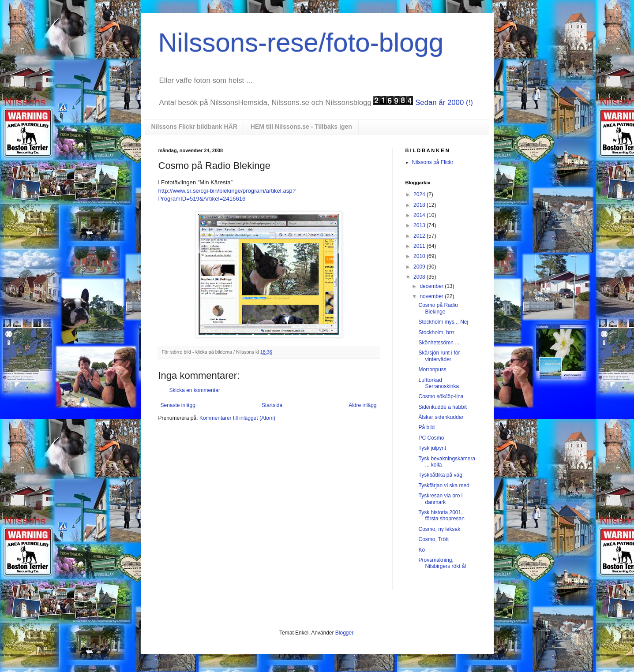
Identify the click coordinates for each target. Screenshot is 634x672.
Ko (422, 550)
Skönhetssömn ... (439, 343)
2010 (420, 256)
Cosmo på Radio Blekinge (438, 308)
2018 (420, 205)
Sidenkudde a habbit (442, 407)
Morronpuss (432, 370)
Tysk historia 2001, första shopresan (441, 515)
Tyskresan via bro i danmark (440, 499)
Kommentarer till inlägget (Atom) (237, 418)
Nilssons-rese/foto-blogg (301, 43)
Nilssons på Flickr (433, 162)
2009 (420, 267)
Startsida (272, 405)
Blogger (344, 633)
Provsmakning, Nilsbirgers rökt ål (442, 563)
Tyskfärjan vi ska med (444, 485)
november (432, 296)
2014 (420, 215)
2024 (420, 194)
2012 (420, 236)
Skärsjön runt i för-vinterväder (440, 356)
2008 (420, 277)
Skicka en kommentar (195, 390)
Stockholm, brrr (436, 332)
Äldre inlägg (362, 405)
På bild (426, 427)
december (432, 286)
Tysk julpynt (432, 448)
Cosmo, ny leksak (439, 529)
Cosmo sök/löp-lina (441, 396)
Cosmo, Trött (433, 539)
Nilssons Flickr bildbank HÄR (194, 127)
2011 (420, 246)
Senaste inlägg (178, 405)
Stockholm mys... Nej (443, 322)
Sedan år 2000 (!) (444, 103)
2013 (420, 225)
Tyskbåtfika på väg (440, 475)
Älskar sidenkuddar (441, 417)
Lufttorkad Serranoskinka (439, 383)
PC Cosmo (431, 438)
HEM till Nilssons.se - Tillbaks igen (301, 127)
